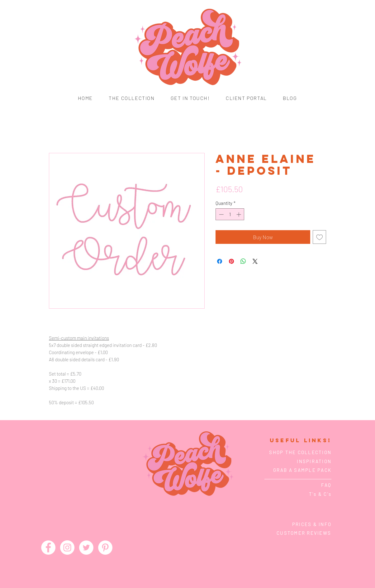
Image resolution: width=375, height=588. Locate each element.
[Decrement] (221, 214)
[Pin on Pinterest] (231, 261)
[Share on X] (255, 261)
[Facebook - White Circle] (48, 548)
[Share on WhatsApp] (243, 261)
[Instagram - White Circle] (67, 548)
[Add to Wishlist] (320, 237)
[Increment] (239, 214)
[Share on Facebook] (220, 261)
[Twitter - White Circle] (86, 548)
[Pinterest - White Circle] (105, 548)
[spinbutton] (230, 214)
